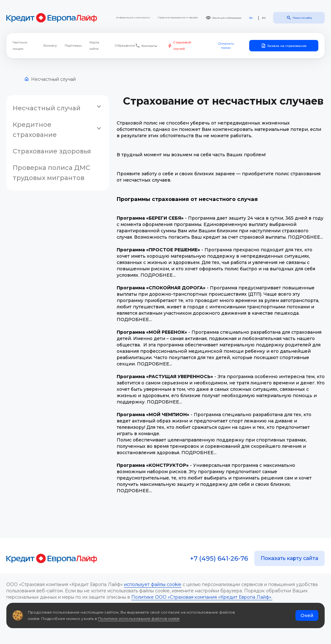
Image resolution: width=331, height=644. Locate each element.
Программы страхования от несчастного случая (187, 199)
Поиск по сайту (299, 18)
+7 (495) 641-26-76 (219, 558)
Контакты (146, 46)
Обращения (125, 45)
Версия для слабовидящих (224, 18)
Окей (307, 615)
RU (251, 18)
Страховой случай (179, 45)
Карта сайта (94, 45)
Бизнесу (50, 45)
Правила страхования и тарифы (178, 18)
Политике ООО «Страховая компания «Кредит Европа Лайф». (202, 597)
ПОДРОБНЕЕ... (305, 237)
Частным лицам (20, 45)
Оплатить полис (226, 46)
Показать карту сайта (289, 558)
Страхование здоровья (52, 151)
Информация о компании (133, 18)
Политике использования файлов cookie (139, 618)
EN (264, 18)
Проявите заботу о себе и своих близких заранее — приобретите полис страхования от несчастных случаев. (219, 177)
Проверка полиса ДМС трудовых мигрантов (51, 173)
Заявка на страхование (284, 46)
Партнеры (73, 45)
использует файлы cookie (153, 584)
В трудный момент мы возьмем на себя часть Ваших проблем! (191, 155)
